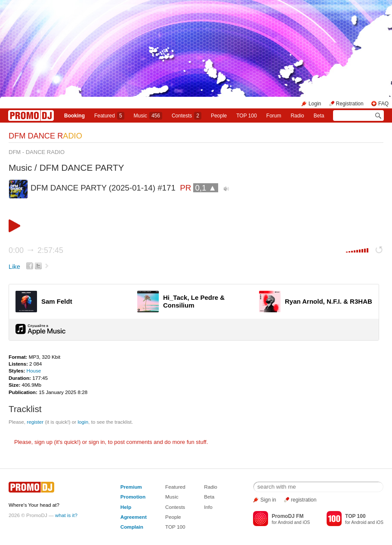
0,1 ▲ (206, 188)
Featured (109, 116)
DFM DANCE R (45, 136)
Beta (319, 116)
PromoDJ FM (287, 516)
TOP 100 (247, 116)
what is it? (66, 515)
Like (14, 267)
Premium (131, 487)
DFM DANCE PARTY (82, 168)
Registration (350, 104)
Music (148, 116)
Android (286, 522)
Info (208, 507)
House (34, 371)
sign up (43, 442)
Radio (297, 116)
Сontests (187, 116)
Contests (175, 507)
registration (304, 500)
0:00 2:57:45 (36, 250)
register (35, 422)
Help (126, 507)
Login (315, 104)
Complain (132, 527)
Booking (74, 116)
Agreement (134, 517)
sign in (97, 442)
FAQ (383, 104)
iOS (306, 522)
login (83, 422)
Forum (274, 116)
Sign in (268, 500)
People (219, 116)
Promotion (133, 497)
